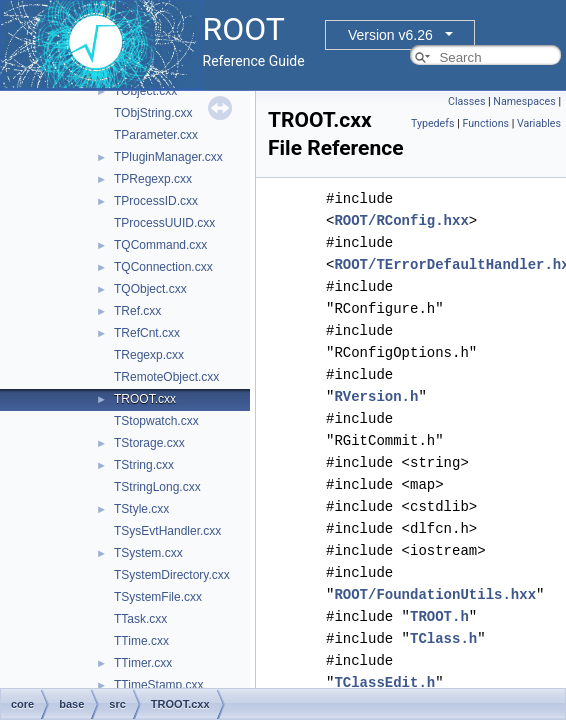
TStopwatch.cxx (156, 421)
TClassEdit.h (384, 682)
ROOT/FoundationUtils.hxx (435, 594)
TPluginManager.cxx (168, 157)
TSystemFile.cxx (158, 597)
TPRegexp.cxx (153, 179)
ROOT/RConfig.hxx (401, 220)
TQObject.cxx (150, 289)
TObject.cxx (145, 91)
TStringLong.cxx (157, 487)
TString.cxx (144, 465)
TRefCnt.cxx (147, 333)
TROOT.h (439, 616)
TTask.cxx (140, 619)
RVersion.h (376, 396)
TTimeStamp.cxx (159, 685)
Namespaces (524, 101)
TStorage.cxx (149, 443)
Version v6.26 (390, 35)
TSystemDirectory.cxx (172, 575)
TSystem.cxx (148, 553)
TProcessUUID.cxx (164, 223)
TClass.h (443, 638)
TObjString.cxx (153, 113)
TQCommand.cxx (160, 245)
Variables (539, 123)
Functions (485, 123)
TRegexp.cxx (149, 355)
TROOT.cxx (145, 399)
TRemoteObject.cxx (166, 377)
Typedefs (433, 123)
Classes (466, 101)
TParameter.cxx (156, 135)
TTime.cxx (141, 641)
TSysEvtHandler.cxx (167, 531)
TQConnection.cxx (163, 267)
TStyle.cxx (141, 509)
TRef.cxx (137, 311)
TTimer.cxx (143, 663)
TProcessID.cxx (156, 201)
